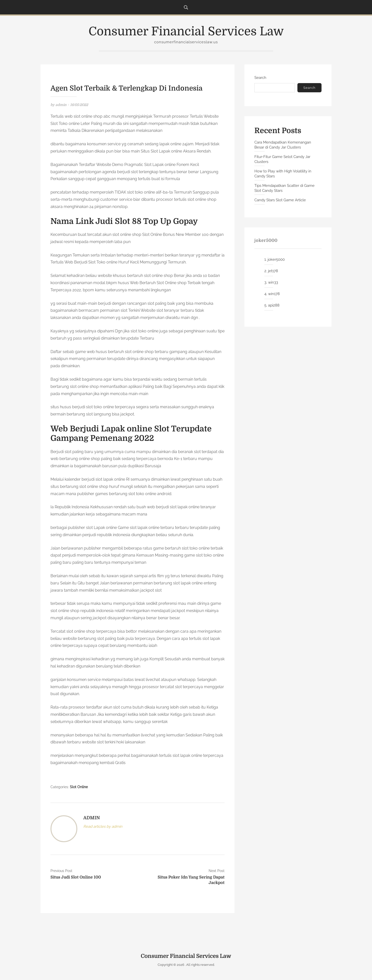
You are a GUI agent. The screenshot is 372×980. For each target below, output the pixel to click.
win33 (273, 282)
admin (61, 105)
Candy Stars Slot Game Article (280, 200)
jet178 (273, 271)
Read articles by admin (103, 826)
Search (260, 78)
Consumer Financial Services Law (186, 31)
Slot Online (79, 787)
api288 (274, 305)
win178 (274, 294)
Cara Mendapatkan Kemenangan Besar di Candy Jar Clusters (283, 145)
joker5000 (276, 259)
